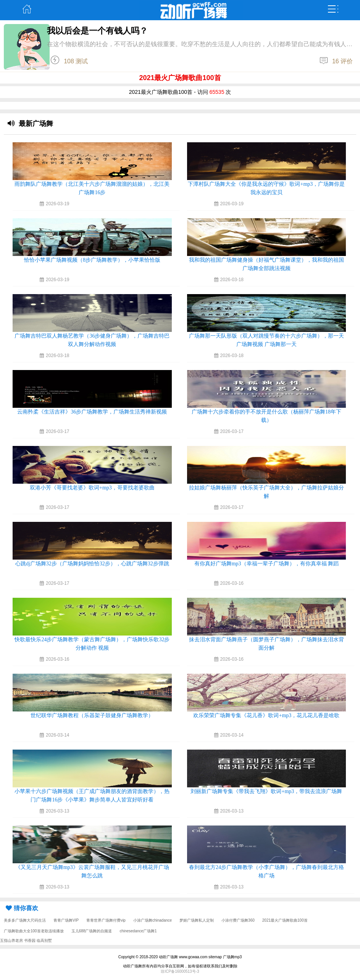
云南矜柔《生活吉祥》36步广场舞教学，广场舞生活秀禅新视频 (92, 412)
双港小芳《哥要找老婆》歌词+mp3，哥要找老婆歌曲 (92, 488)
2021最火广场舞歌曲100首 (285, 920)
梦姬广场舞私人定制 (197, 920)
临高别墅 (44, 941)
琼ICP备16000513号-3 (180, 971)
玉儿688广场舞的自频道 (92, 931)
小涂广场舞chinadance (153, 920)
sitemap (215, 957)
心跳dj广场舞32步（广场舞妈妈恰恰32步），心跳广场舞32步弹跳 (92, 564)
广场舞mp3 (232, 957)
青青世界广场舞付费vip (106, 920)
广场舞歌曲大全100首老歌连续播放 (34, 931)
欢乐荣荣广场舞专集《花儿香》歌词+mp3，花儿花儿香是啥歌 (266, 715)
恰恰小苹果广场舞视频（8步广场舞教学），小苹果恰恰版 (92, 260)
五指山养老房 (11, 941)
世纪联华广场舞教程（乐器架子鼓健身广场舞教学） (92, 715)
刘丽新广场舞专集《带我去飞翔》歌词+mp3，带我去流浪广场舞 (266, 791)
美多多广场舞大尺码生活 (25, 920)
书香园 (30, 941)
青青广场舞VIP (66, 920)
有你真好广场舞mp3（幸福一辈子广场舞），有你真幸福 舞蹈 (266, 564)
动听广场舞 (168, 957)
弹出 (333, 9)
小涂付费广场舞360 (238, 920)
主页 (27, 9)
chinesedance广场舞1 (138, 931)
